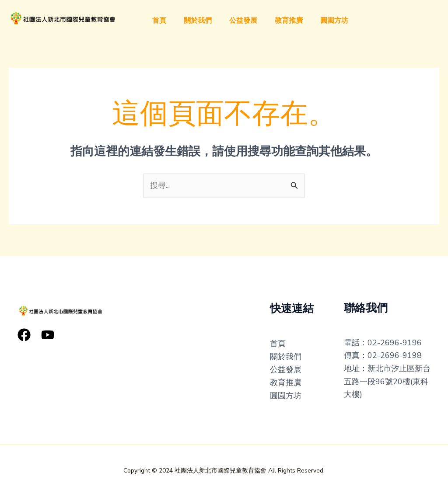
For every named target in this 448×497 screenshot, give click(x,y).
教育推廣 (289, 21)
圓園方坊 (334, 21)
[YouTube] (48, 335)
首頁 (159, 21)
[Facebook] (24, 335)
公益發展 (243, 21)
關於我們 (198, 21)
